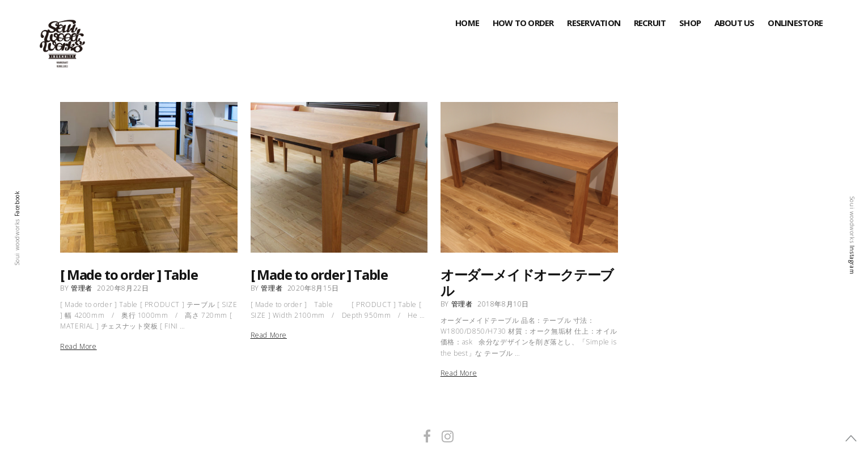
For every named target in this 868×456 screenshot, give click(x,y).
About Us (734, 23)
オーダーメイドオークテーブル (527, 282)
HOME (467, 23)
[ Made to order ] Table (129, 274)
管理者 (82, 288)
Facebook (17, 203)
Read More (78, 347)
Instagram (852, 259)
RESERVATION (594, 23)
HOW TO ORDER (523, 23)
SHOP (690, 23)
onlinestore (795, 23)
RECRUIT (650, 23)
